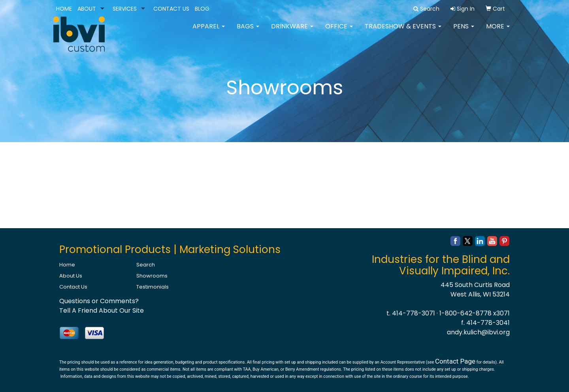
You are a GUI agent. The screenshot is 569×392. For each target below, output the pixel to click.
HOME (64, 9)
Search (146, 265)
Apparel (209, 31)
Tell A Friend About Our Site (102, 310)
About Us (71, 276)
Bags (248, 31)
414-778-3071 (414, 313)
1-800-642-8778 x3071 (475, 313)
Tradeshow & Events (403, 31)
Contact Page (455, 361)
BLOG (202, 9)
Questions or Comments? (99, 301)
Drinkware (292, 31)
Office (339, 31)
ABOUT (87, 9)
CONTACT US (171, 9)
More (498, 31)
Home (67, 265)
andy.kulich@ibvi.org (478, 332)
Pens (464, 31)
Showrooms (152, 276)
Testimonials (153, 287)
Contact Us (73, 287)
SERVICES (125, 9)
